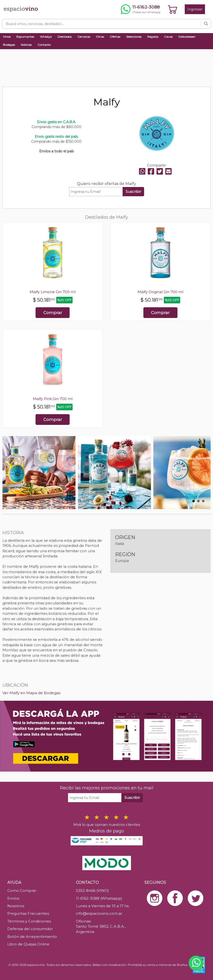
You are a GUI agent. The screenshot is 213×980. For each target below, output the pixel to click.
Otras (100, 37)
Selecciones (134, 37)
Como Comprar (22, 891)
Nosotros (16, 906)
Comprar (53, 313)
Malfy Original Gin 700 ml (160, 292)
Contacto (44, 45)
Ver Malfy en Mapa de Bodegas (31, 693)
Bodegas (9, 45)
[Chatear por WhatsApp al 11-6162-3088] (141, 9)
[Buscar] (206, 24)
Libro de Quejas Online (28, 944)
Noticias (26, 45)
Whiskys (46, 37)
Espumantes (25, 37)
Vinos (7, 37)
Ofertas (115, 37)
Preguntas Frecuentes (28, 913)
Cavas (168, 37)
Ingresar (195, 9)
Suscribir (133, 191)
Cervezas (84, 37)
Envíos (13, 898)
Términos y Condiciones (29, 921)
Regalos (153, 37)
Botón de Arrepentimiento (32, 937)
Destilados (65, 37)
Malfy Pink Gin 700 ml (53, 399)
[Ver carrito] (173, 9)
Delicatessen (187, 37)
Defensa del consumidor (30, 929)
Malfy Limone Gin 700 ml (53, 292)
